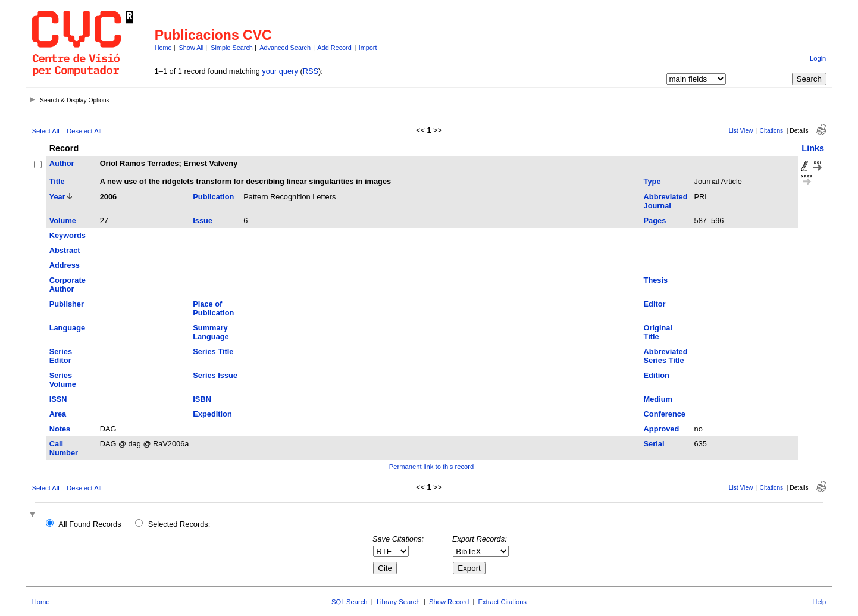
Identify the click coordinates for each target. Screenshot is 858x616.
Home (163, 48)
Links (813, 148)
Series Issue (215, 375)
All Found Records (90, 524)
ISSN (58, 399)
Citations (772, 131)
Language (67, 328)
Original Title (658, 332)
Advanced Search (285, 48)
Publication (213, 197)
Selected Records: (179, 524)
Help (819, 602)
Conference (665, 414)
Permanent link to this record (431, 467)
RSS (311, 71)
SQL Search (350, 602)
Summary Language (211, 332)
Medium (658, 399)
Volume (63, 221)
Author (62, 163)
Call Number (64, 448)
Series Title (213, 351)
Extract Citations (502, 602)
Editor (655, 304)
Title (57, 181)
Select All (46, 131)
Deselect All (84, 131)
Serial (654, 444)
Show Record (449, 602)
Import (368, 48)
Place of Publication (213, 308)
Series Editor (61, 356)
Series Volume (63, 380)
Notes (60, 429)
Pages (655, 221)
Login (818, 58)
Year (57, 197)
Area (58, 414)
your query (280, 71)
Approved (662, 429)
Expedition (212, 414)
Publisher (67, 304)
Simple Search (232, 48)
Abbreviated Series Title (666, 356)
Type (652, 181)
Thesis (656, 280)
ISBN (202, 399)
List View (741, 131)
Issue (203, 221)
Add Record (334, 48)
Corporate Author (68, 284)
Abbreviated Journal (666, 201)
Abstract (65, 250)
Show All (192, 48)
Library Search (398, 602)
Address (65, 265)
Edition (657, 375)
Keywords (68, 235)
